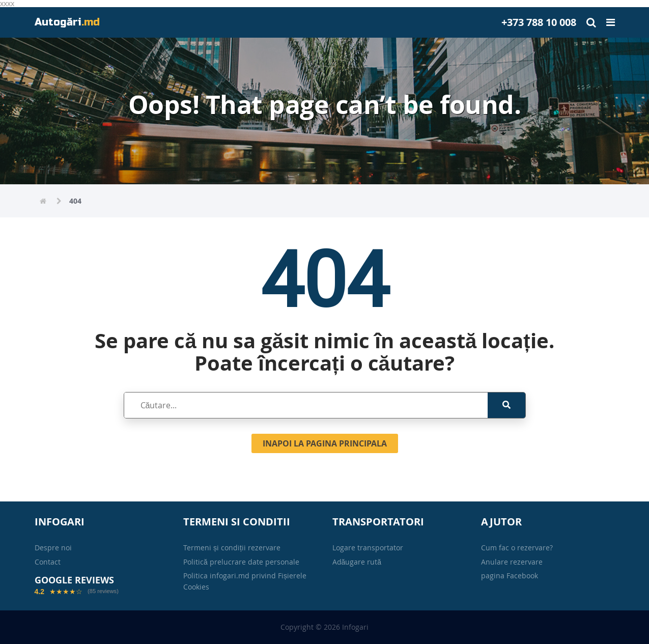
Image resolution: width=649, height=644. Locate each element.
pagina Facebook (510, 576)
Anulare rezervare (512, 562)
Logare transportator (368, 548)
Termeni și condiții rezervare (232, 548)
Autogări (67, 22)
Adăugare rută (357, 562)
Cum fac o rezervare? (517, 548)
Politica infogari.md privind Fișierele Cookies (245, 581)
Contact (48, 562)
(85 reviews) (103, 591)
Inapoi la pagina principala (325, 443)
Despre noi (53, 548)
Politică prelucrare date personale (241, 562)
